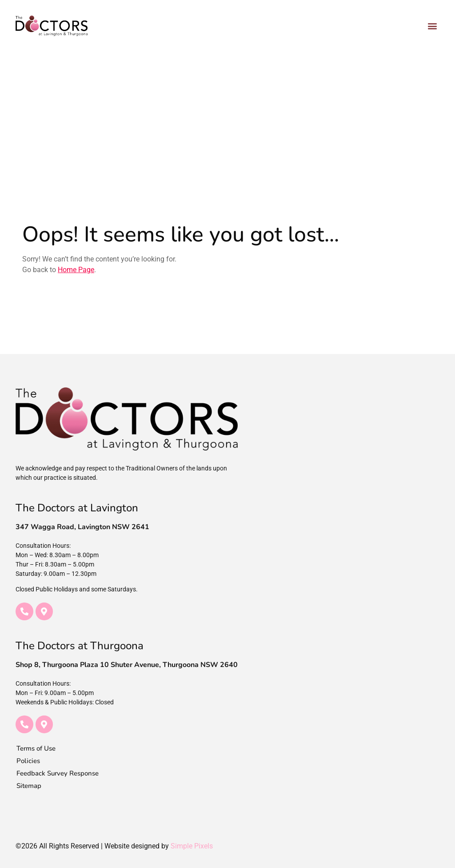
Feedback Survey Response (58, 773)
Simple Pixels (192, 846)
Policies (28, 761)
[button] (432, 26)
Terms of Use (36, 748)
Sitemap (29, 786)
